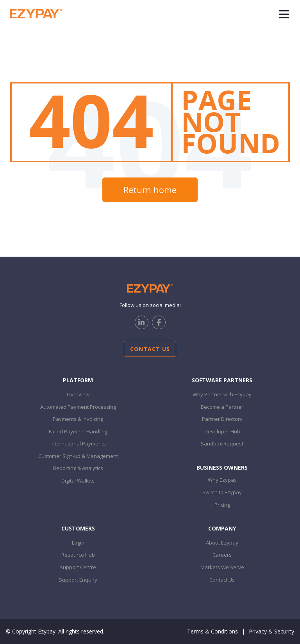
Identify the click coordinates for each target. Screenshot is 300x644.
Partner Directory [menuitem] (222, 419)
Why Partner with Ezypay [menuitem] (222, 394)
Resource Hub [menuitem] (78, 555)
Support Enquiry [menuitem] (78, 580)
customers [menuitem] (78, 528)
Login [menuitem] (78, 543)
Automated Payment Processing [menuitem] (78, 407)
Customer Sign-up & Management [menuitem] (78, 456)
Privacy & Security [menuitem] (271, 631)
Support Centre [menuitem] (78, 567)
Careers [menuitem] (222, 555)
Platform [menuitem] (78, 380)
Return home (150, 190)
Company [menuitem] (222, 528)
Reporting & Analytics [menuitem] (78, 468)
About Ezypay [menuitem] (222, 543)
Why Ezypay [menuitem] (222, 480)
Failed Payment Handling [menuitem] (78, 431)
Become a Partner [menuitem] (222, 407)
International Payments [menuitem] (78, 444)
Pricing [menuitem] (222, 505)
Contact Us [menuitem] (222, 580)
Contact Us (150, 349)
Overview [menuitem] (78, 394)
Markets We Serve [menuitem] (222, 567)
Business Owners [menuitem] (222, 467)
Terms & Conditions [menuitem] (212, 631)
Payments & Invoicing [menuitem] (78, 419)
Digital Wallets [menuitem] (78, 481)
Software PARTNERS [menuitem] (222, 380)
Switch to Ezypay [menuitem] (222, 492)
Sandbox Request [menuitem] (222, 444)
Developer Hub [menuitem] (222, 431)
